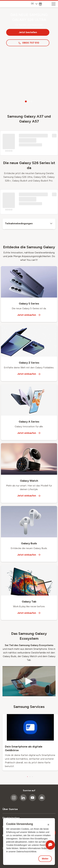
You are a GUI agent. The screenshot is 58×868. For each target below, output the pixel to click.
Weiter (45, 859)
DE (34, 4)
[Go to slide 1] (26, 101)
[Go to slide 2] (29, 101)
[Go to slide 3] (31, 101)
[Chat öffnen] (50, 845)
